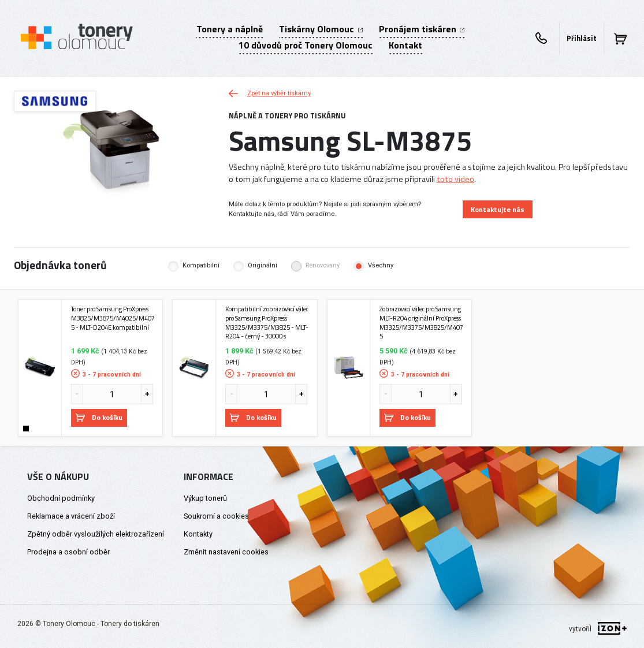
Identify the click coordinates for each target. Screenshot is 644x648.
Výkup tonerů (205, 498)
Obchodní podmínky (61, 498)
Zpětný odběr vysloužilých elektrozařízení (96, 534)
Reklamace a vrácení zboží (71, 516)
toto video (455, 179)
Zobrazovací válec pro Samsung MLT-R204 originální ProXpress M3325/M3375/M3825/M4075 (421, 323)
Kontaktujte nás (498, 209)
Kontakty (198, 534)
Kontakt (405, 45)
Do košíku (99, 417)
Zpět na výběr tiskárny (270, 93)
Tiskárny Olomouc (321, 29)
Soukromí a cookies (216, 516)
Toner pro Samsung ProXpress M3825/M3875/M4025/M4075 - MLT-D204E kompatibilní (113, 318)
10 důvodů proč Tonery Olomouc (306, 45)
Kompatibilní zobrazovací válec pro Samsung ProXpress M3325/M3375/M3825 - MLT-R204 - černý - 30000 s (267, 323)
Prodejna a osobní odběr (68, 552)
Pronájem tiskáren (422, 29)
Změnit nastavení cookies (226, 552)
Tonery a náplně (230, 29)
